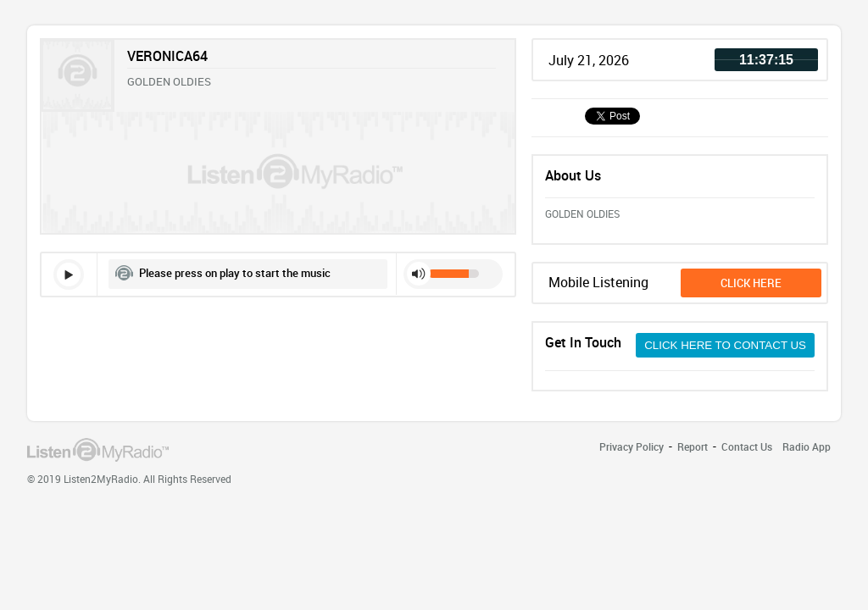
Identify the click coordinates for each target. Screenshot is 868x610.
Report (693, 446)
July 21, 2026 (589, 60)
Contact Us (747, 446)
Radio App (807, 446)
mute (419, 274)
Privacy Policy (632, 446)
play (69, 274)
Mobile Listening (598, 282)
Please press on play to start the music (235, 273)
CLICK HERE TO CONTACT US (725, 345)
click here (751, 283)
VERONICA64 (167, 56)
